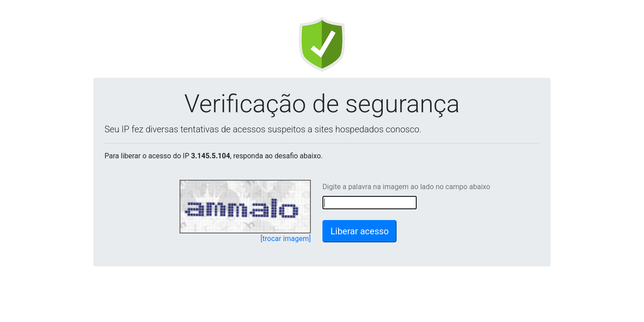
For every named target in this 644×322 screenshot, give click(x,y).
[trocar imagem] (286, 239)
